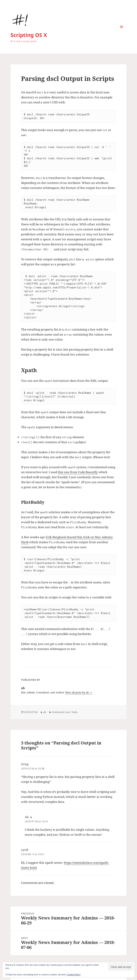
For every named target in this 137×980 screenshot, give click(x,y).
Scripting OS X (29, 35)
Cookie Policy (74, 975)
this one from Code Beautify (78, 472)
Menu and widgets (122, 32)
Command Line (61, 712)
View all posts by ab (77, 692)
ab (45, 712)
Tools (74, 712)
